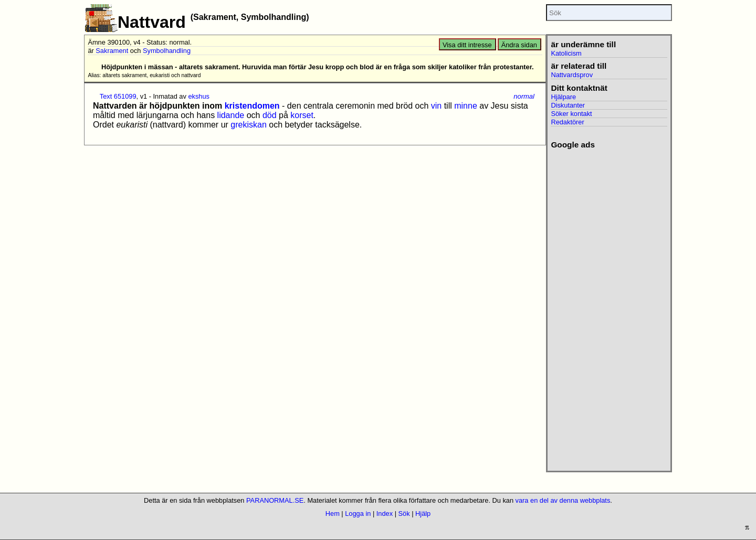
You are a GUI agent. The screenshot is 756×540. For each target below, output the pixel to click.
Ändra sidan (519, 45)
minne (466, 106)
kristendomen (252, 106)
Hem (333, 513)
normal (524, 96)
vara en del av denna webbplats (563, 500)
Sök (404, 513)
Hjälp (423, 513)
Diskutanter (568, 105)
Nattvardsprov (572, 75)
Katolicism (566, 53)
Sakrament (112, 51)
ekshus (199, 96)
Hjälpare (563, 97)
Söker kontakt (571, 114)
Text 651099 (118, 96)
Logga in (358, 513)
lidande (231, 115)
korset (302, 115)
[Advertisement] (609, 307)
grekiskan (248, 125)
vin (436, 106)
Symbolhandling (167, 51)
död (270, 115)
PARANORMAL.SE (275, 500)
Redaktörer (567, 122)
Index (385, 513)
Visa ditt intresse (467, 45)
